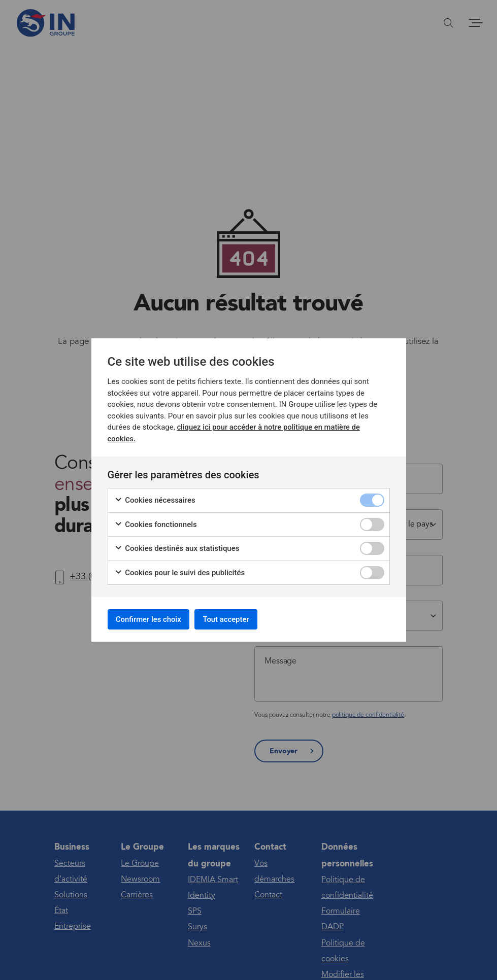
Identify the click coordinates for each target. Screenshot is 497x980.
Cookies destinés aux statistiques (177, 547)
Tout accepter (240, 619)
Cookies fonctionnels (156, 523)
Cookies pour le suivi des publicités (180, 571)
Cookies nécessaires (155, 498)
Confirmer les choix (154, 619)
